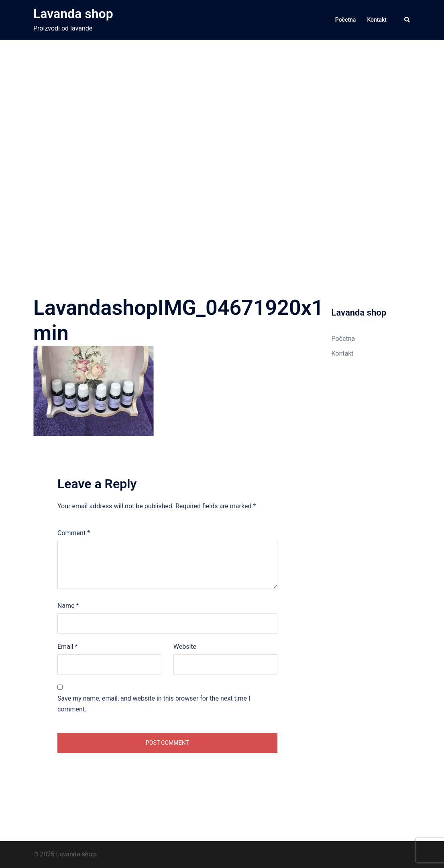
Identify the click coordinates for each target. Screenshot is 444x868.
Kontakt (377, 20)
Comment (74, 533)
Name (68, 606)
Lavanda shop (73, 14)
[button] (407, 20)
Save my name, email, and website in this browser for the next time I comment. (154, 704)
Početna (346, 20)
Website (185, 647)
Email (67, 647)
